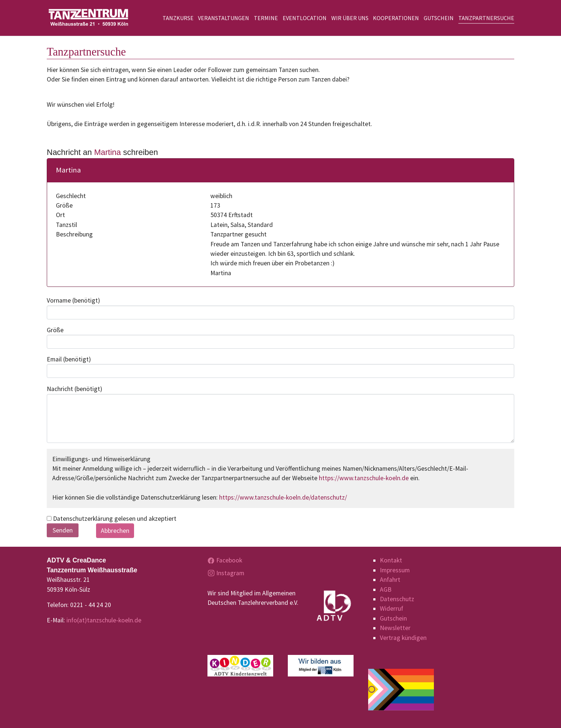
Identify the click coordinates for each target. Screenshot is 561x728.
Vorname (73, 300)
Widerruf (392, 608)
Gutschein (393, 618)
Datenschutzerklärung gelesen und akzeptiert (112, 519)
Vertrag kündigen (403, 638)
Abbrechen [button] (115, 531)
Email (69, 359)
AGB (386, 589)
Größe (55, 330)
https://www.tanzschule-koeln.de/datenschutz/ (283, 497)
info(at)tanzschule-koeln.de (104, 620)
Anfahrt (390, 580)
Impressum (395, 570)
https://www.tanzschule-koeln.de (364, 478)
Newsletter (395, 628)
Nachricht (75, 389)
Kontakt (391, 560)
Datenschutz (397, 599)
